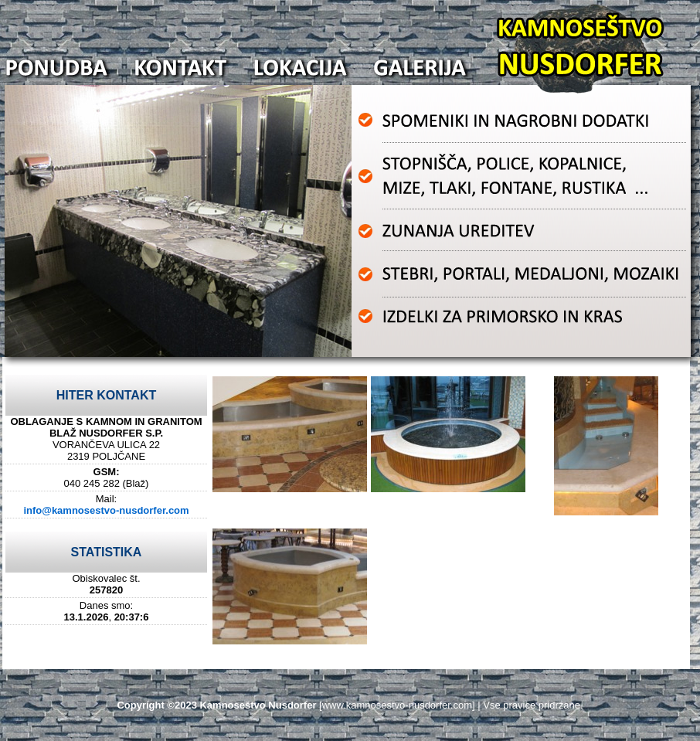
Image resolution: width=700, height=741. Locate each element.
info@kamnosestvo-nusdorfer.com (106, 510)
